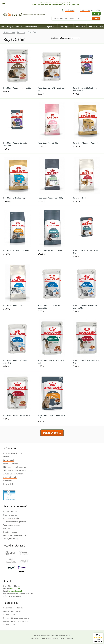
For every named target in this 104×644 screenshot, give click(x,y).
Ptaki (18, 27)
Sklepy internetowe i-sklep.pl (52, 635)
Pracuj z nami (9, 460)
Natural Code (8, 484)
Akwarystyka (49, 27)
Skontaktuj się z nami (13, 596)
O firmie (6, 457)
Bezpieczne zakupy (11, 515)
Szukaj (96, 18)
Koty (10, 27)
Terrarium (80, 27)
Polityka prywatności (11, 464)
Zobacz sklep (10, 615)
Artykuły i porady (10, 477)
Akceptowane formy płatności (15, 522)
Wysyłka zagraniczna (11, 525)
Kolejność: (55, 38)
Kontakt (100, 27)
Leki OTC (7, 528)
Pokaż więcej (51, 433)
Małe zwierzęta (32, 27)
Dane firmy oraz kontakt (13, 453)
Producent (21, 32)
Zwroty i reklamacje (11, 539)
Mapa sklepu (8, 481)
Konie (91, 27)
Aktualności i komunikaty (13, 474)
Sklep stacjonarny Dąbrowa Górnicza (17, 470)
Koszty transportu (10, 511)
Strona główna (9, 32)
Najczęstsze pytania (11, 518)
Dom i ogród (66, 27)
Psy (3, 27)
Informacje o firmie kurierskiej (15, 535)
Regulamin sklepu (10, 532)
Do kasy (96, 14)
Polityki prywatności (66, 639)
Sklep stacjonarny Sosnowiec (15, 467)
